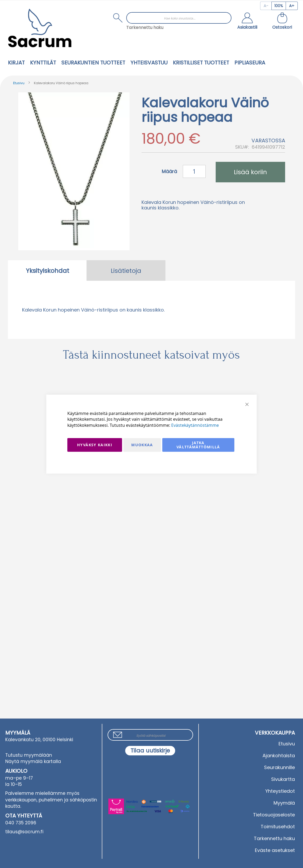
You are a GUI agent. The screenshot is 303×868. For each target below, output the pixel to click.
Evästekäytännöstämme (195, 425)
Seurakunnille (279, 767)
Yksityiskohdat (47, 271)
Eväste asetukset (275, 850)
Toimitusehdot (278, 827)
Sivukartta (283, 779)
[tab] (47, 270)
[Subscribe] (150, 751)
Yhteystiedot (280, 791)
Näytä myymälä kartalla (33, 761)
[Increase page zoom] (292, 6)
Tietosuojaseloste (274, 815)
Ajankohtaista (279, 756)
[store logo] (40, 28)
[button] (247, 22)
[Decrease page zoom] (266, 6)
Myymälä (284, 803)
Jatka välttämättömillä (198, 445)
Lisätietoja (126, 271)
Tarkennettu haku (145, 27)
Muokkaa (142, 445)
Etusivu (19, 83)
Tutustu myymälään (29, 755)
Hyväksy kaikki (95, 445)
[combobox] (179, 18)
